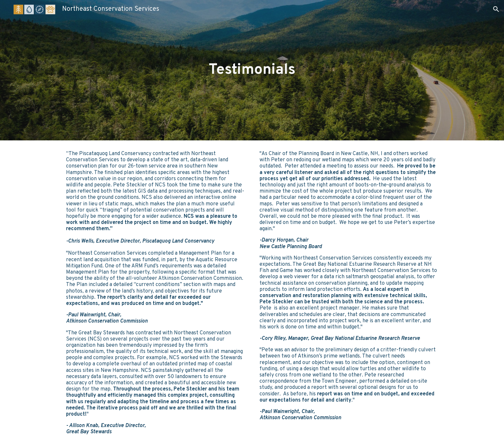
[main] (252, 70)
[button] (496, 9)
